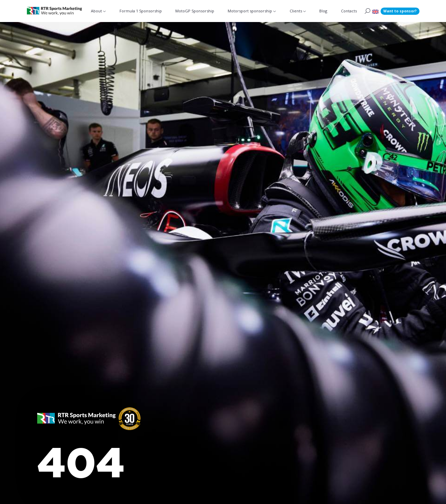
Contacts (349, 11)
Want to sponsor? (400, 11)
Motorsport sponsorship (250, 11)
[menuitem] (375, 11)
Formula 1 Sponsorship (141, 11)
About (96, 11)
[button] (89, 424)
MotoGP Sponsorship (195, 11)
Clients (296, 11)
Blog (323, 11)
